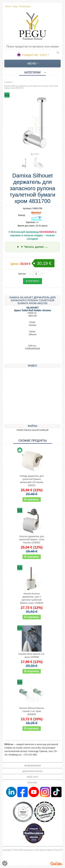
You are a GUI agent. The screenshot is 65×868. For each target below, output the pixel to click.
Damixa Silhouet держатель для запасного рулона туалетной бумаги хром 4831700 (31, 87)
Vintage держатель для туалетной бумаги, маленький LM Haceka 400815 (32, 481)
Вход (15, 6)
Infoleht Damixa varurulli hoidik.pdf (32, 430)
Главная (8, 82)
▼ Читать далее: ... (34, 247)
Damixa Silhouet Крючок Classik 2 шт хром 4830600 (32, 711)
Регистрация (25, 6)
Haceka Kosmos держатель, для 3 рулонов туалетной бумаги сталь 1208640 (32, 598)
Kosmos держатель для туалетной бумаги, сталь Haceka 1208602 (32, 539)
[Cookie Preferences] (5, 863)
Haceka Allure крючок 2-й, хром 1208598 (32, 655)
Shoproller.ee (56, 864)
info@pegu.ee (15, 755)
